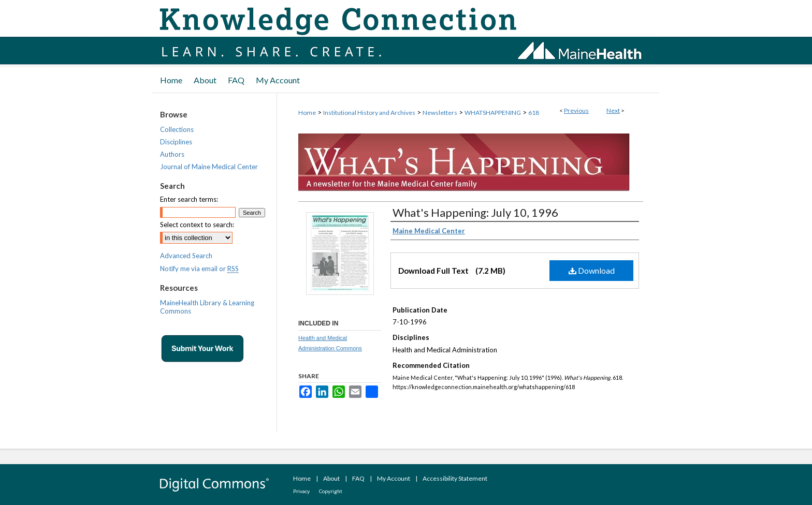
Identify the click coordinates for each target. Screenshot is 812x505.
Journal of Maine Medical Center (209, 167)
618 (534, 113)
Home (307, 113)
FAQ (358, 478)
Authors (172, 154)
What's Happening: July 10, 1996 (475, 212)
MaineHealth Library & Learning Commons (207, 307)
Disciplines (176, 142)
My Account (394, 478)
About (331, 478)
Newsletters (440, 113)
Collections (177, 129)
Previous (576, 110)
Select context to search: (197, 225)
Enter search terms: (189, 199)
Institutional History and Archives (369, 113)
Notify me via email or (199, 269)
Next (613, 110)
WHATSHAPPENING (493, 113)
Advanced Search (186, 256)
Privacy (301, 491)
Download (592, 270)
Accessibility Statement (455, 478)
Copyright (331, 491)
